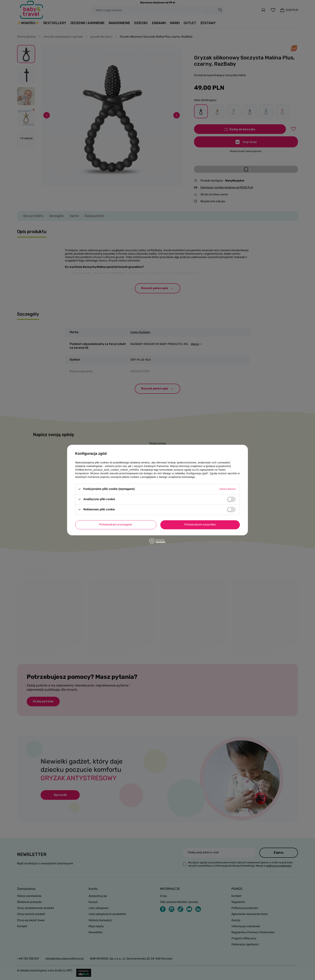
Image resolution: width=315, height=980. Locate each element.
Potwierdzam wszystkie (200, 525)
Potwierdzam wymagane (116, 525)
